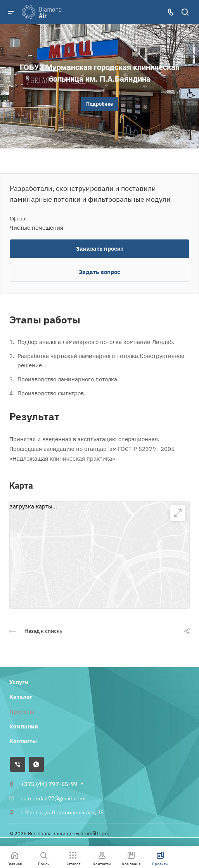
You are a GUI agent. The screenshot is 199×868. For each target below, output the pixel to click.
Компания (24, 726)
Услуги (19, 682)
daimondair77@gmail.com (52, 798)
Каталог (21, 697)
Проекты (22, 712)
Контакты (23, 741)
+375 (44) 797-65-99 (49, 784)
